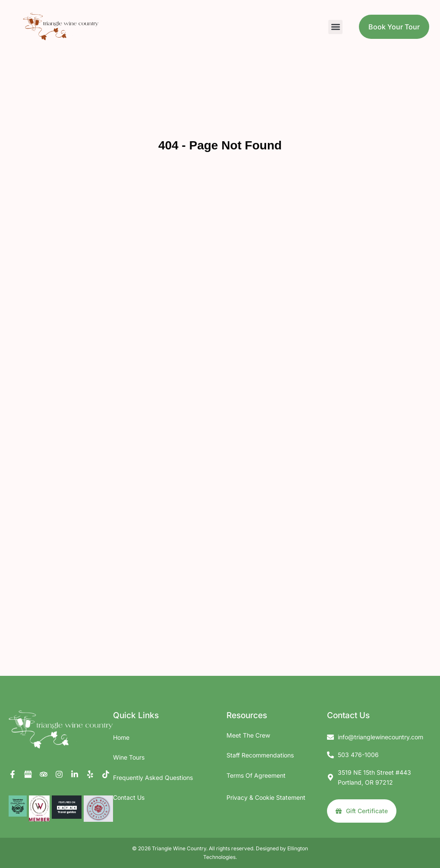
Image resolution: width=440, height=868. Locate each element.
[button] (335, 27)
